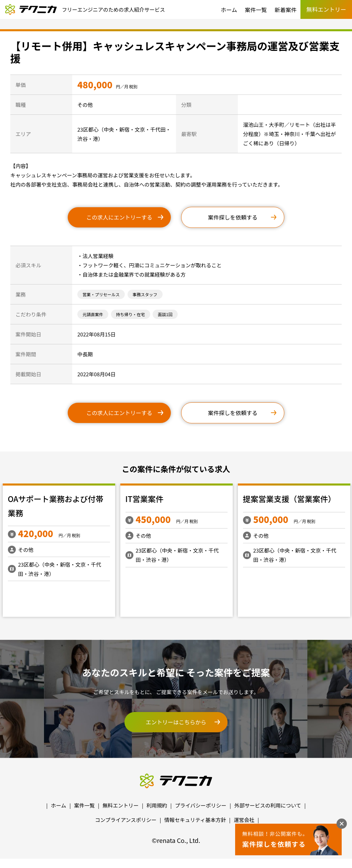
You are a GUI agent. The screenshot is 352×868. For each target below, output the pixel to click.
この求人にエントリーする (119, 217)
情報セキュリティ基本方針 (195, 820)
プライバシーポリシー (201, 805)
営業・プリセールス (101, 294)
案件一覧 (256, 10)
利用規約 (157, 805)
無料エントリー (120, 805)
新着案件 (286, 10)
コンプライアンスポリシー (126, 820)
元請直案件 (93, 314)
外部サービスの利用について (268, 805)
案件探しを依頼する (233, 217)
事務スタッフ (145, 294)
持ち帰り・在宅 (131, 314)
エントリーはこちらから (176, 722)
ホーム (229, 10)
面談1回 (165, 314)
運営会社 (244, 820)
